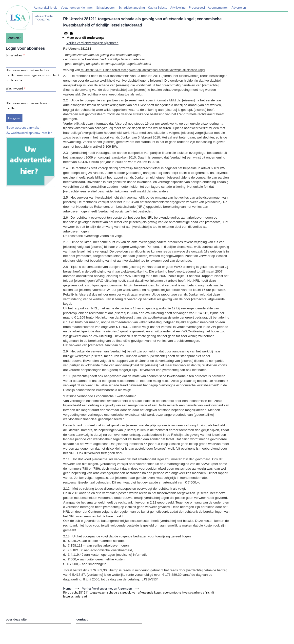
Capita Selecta (158, 8)
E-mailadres (14, 55)
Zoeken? (14, 38)
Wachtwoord (14, 88)
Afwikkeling (178, 8)
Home (67, 588)
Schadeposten (106, 8)
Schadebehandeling (132, 8)
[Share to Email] (66, 33)
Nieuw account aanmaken (23, 127)
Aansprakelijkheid (46, 8)
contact (82, 619)
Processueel (197, 8)
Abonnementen (218, 8)
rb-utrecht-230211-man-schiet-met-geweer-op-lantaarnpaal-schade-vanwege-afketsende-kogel (142, 70)
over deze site (16, 619)
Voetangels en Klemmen (77, 8)
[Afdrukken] (71, 33)
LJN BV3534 (150, 579)
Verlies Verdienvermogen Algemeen (92, 43)
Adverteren (239, 8)
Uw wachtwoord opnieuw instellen (29, 133)
